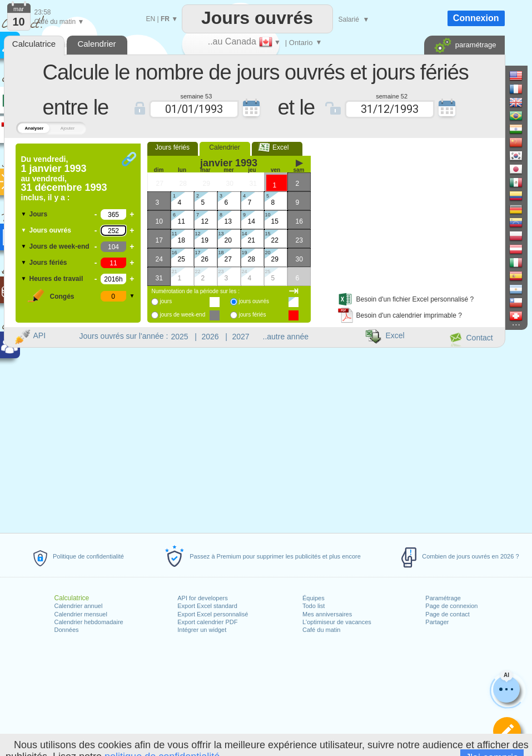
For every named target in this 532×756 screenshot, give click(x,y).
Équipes (314, 598)
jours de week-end (183, 315)
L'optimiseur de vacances (337, 622)
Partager (437, 622)
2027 (241, 337)
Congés (62, 297)
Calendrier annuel (79, 606)
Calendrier (224, 147)
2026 (210, 337)
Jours (39, 214)
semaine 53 (196, 96)
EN (151, 19)
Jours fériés (48, 263)
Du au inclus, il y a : (64, 178)
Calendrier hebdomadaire (89, 622)
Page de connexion (451, 606)
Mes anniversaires (327, 614)
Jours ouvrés (50, 230)
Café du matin (321, 630)
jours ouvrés (254, 301)
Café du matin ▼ (59, 22)
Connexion (476, 18)
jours (166, 301)
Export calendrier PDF (207, 622)
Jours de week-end (59, 246)
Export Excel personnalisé (213, 614)
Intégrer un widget (202, 630)
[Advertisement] (403, 213)
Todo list (314, 606)
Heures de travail (56, 279)
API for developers (203, 598)
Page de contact (448, 614)
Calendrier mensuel (81, 614)
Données (67, 630)
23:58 (43, 12)
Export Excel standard (207, 606)
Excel (277, 147)
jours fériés (253, 315)
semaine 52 (392, 96)
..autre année (286, 337)
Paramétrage (443, 598)
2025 (180, 337)
